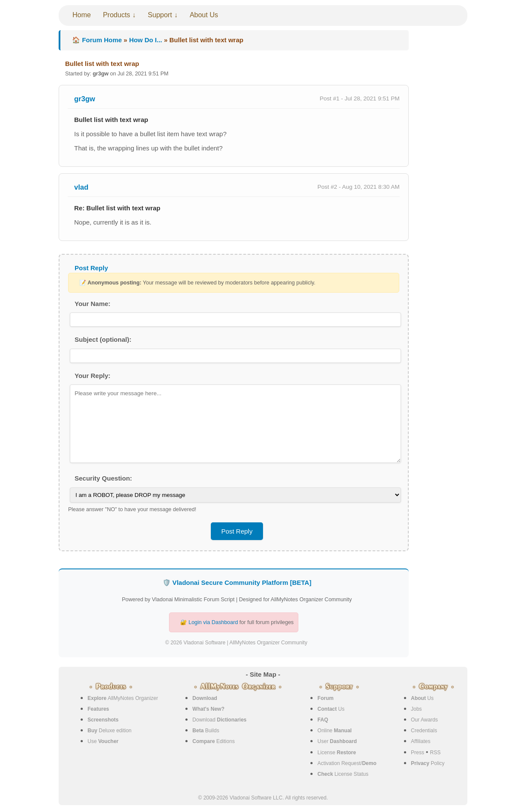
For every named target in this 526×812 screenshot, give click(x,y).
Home (82, 15)
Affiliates (421, 741)
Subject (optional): (103, 339)
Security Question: (103, 478)
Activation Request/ (347, 763)
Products (117, 15)
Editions (213, 741)
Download (219, 720)
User (337, 741)
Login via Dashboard (213, 622)
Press (418, 753)
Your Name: (92, 304)
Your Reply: (92, 376)
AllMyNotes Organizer (123, 698)
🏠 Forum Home (97, 40)
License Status (343, 774)
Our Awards (424, 720)
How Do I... (146, 40)
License (337, 753)
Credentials (424, 731)
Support (160, 15)
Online (334, 731)
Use (103, 741)
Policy (428, 763)
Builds (206, 731)
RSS (435, 753)
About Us (204, 15)
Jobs (416, 709)
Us (331, 709)
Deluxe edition (110, 731)
